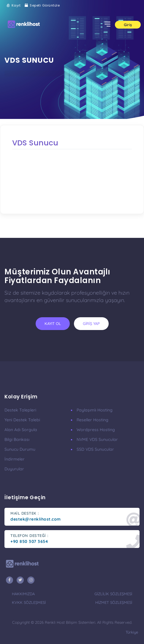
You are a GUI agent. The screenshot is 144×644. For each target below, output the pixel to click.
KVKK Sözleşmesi (29, 602)
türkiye (132, 632)
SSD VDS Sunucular (95, 449)
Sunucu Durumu (20, 449)
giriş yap (91, 323)
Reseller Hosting (92, 420)
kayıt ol (53, 323)
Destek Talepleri (20, 410)
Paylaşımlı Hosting (95, 410)
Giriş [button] (128, 25)
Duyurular (14, 469)
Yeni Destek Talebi (22, 420)
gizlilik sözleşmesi (113, 594)
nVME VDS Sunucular (97, 439)
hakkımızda (23, 594)
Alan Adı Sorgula (21, 430)
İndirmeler (15, 459)
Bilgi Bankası (17, 439)
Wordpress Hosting (96, 430)
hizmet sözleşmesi (114, 602)
